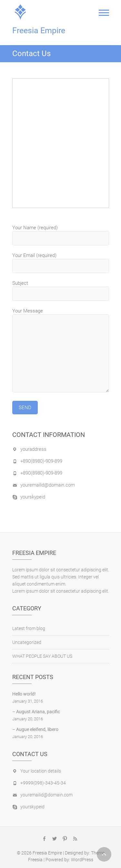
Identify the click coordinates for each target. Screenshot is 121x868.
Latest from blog (29, 628)
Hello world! (24, 694)
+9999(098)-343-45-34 (43, 783)
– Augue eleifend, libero (35, 729)
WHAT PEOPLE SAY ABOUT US (42, 656)
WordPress (82, 860)
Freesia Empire (39, 30)
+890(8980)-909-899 (41, 461)
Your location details (41, 771)
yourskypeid (33, 497)
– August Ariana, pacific (36, 712)
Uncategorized (27, 642)
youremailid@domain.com (48, 485)
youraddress (33, 449)
